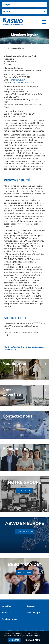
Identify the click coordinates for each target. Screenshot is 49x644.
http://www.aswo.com (23, 82)
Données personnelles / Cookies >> (24, 348)
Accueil (7, 48)
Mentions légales (12, 347)
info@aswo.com (18, 80)
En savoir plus (32, 640)
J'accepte (14, 640)
